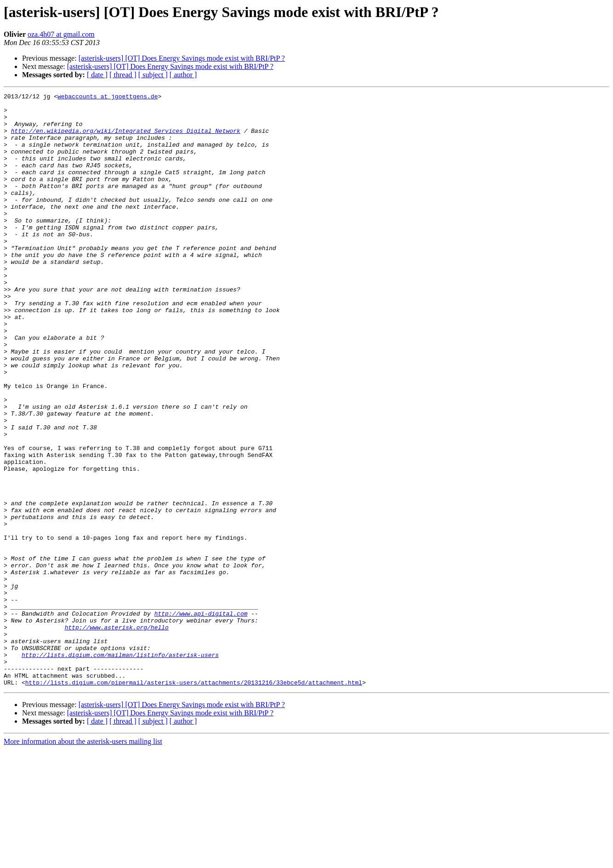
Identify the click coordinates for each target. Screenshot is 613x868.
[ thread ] (123, 75)
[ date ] (97, 75)
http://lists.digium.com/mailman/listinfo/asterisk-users (120, 768)
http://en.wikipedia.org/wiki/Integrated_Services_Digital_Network (126, 139)
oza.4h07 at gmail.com (61, 34)
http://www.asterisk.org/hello (117, 735)
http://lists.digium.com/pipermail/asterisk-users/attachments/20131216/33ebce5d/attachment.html (194, 801)
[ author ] (183, 75)
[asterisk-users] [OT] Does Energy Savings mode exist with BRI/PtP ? (182, 58)
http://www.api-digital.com (201, 718)
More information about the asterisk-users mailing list (83, 860)
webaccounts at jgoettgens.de (108, 97)
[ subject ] (153, 75)
